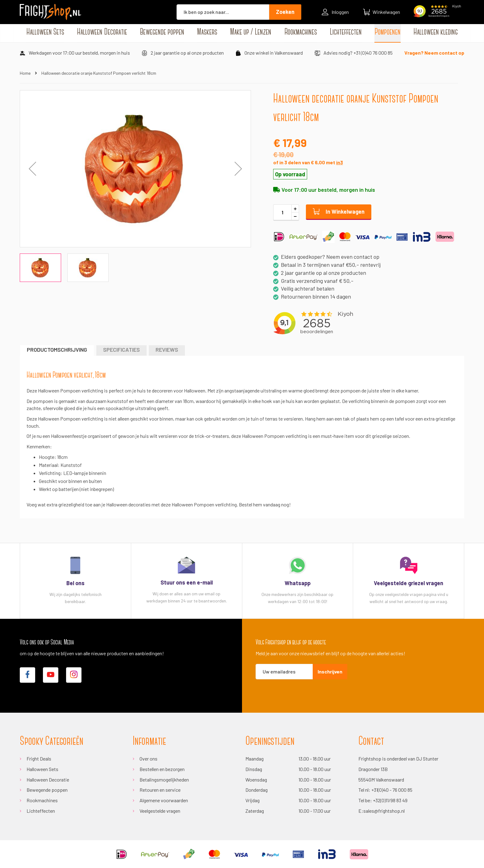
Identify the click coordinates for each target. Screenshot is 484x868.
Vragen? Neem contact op (434, 53)
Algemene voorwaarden (164, 800)
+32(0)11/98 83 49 (390, 800)
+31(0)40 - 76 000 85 (392, 790)
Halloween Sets (42, 769)
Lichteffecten (41, 811)
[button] (238, 169)
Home (25, 73)
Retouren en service (160, 790)
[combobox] (223, 12)
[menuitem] (45, 32)
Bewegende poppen (47, 790)
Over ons (148, 759)
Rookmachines (42, 800)
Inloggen (335, 12)
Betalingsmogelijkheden (164, 780)
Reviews (167, 350)
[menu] (242, 32)
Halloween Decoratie (48, 780)
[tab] (57, 350)
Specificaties (121, 350)
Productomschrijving (57, 350)
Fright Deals (39, 759)
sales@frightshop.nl (384, 811)
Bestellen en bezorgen (162, 769)
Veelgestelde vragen (160, 811)
